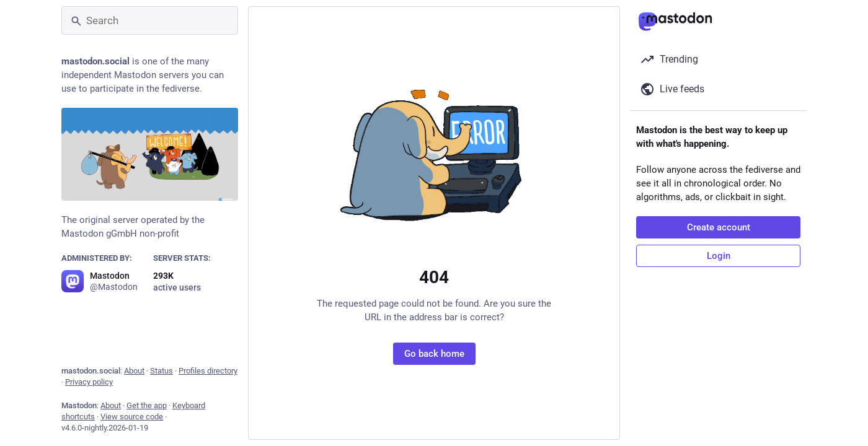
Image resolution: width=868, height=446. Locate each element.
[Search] (150, 20)
